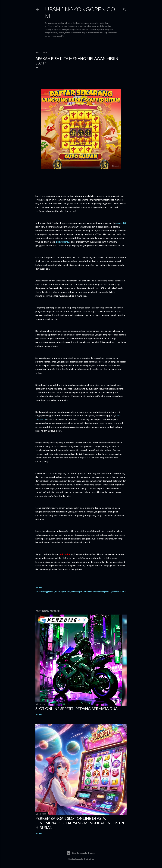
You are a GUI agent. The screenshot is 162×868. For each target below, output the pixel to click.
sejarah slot (115, 592)
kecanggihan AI (48, 592)
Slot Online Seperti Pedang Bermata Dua (76, 708)
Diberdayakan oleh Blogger (81, 853)
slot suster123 (63, 242)
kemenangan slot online (81, 592)
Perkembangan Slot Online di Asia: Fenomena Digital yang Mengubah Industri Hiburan (80, 823)
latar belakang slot (101, 592)
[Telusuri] (125, 9)
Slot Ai (123, 592)
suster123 (121, 223)
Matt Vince (89, 859)
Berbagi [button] (39, 587)
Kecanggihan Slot (63, 592)
